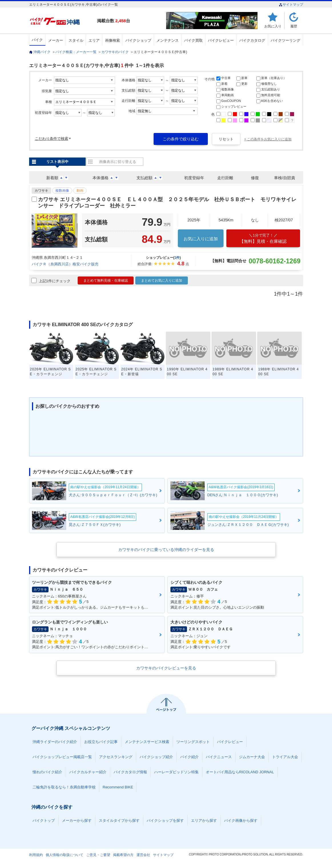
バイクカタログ (252, 40)
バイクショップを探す (165, 820)
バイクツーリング (285, 40)
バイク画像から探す (241, 820)
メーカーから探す (77, 820)
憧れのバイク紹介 (47, 772)
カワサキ (41, 191)
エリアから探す (204, 820)
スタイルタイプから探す (119, 820)
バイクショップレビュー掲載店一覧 (62, 757)
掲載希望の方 (123, 855)
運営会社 (143, 855)
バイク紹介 (189, 757)
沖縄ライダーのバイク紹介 (55, 742)
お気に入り (273, 26)
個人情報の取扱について (65, 855)
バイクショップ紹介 (156, 757)
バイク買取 (193, 40)
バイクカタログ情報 (130, 772)
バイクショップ (138, 40)
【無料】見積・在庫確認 (263, 238)
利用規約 (36, 855)
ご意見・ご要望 (98, 855)
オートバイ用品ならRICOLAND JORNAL (240, 772)
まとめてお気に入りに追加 (162, 280)
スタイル (76, 40)
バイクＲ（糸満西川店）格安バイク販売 (65, 264)
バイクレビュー (221, 40)
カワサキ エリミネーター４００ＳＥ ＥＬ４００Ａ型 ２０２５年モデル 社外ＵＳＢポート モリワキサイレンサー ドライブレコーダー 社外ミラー (167, 203)
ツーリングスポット (193, 742)
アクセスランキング (116, 757)
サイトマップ (291, 5)
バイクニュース (219, 757)
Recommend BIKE (118, 787)
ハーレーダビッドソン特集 (176, 772)
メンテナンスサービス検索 (147, 742)
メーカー (56, 40)
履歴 (294, 26)
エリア (94, 40)
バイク (37, 40)
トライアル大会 (285, 757)
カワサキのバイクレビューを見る (166, 668)
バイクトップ (44, 820)
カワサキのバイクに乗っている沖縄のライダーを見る (166, 550)
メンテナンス (168, 40)
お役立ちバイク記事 (101, 742)
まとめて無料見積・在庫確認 (106, 280)
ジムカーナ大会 (252, 757)
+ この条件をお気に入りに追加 (268, 139)
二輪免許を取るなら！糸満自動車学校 (64, 787)
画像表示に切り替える (118, 162)
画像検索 (112, 40)
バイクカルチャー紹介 (88, 772)
